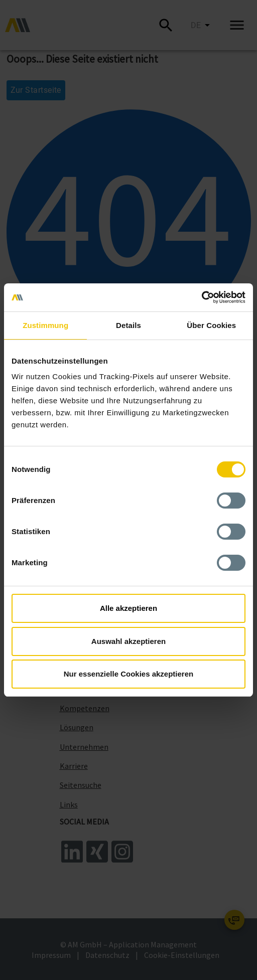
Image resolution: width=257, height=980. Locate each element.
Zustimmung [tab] (45, 325)
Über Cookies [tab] (211, 325)
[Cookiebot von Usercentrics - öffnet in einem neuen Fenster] (202, 297)
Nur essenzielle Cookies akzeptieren (128, 674)
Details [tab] (128, 325)
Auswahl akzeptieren (128, 641)
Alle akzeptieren (128, 608)
